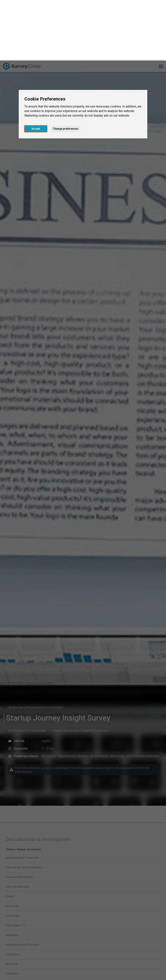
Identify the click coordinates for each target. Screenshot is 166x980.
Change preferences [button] (66, 68)
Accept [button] (36, 68)
